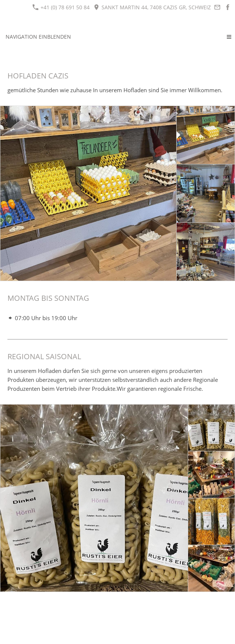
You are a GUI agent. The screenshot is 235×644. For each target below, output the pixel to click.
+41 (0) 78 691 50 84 (61, 7)
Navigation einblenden (38, 37)
